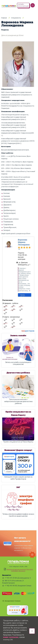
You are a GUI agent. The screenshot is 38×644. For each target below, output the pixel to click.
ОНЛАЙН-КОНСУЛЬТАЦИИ (23, 5)
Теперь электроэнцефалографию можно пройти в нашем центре (18, 515)
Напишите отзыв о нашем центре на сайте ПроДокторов (18, 478)
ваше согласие (11, 637)
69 (19, 249)
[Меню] (33, 5)
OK (32, 631)
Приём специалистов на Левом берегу (18, 442)
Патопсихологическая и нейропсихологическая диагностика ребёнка (18, 401)
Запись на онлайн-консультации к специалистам (18, 363)
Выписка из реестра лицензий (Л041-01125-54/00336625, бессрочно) (20, 570)
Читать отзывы (23, 295)
